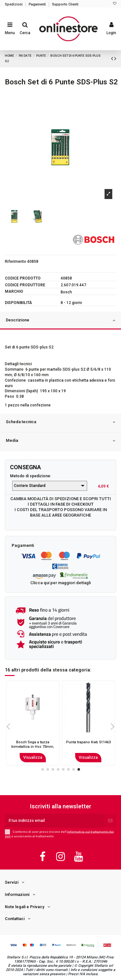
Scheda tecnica (60, 422)
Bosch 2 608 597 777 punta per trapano (33, 744)
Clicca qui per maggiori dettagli (60, 583)
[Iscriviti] (110, 821)
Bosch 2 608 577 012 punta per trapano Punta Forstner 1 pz (88, 747)
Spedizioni (14, 4)
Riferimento (15, 262)
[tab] (60, 321)
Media (60, 441)
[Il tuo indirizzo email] (55, 821)
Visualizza (33, 757)
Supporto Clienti (65, 4)
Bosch (66, 292)
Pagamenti (38, 4)
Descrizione (60, 320)
